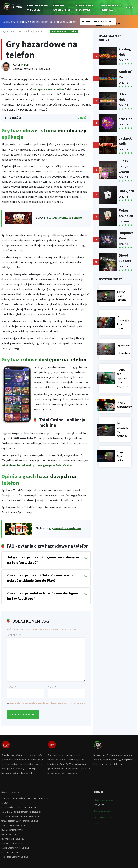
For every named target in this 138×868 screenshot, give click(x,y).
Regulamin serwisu (102, 811)
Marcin (25, 64)
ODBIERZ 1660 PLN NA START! (98, 22)
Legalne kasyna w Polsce (38, 8)
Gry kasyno (41, 31)
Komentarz (14, 635)
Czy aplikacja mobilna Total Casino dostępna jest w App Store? (43, 596)
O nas (96, 823)
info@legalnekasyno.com (105, 800)
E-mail (52, 687)
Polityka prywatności (103, 817)
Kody (130, 7)
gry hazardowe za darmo (65, 528)
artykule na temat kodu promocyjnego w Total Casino (37, 465)
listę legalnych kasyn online (64, 217)
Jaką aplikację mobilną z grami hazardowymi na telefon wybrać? (43, 560)
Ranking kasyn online (62, 8)
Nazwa (11, 687)
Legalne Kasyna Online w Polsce (17, 31)
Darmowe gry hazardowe (84, 8)
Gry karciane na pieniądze (111, 8)
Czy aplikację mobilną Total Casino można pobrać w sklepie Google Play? (40, 578)
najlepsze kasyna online (48, 89)
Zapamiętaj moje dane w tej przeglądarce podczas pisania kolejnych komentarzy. (47, 703)
